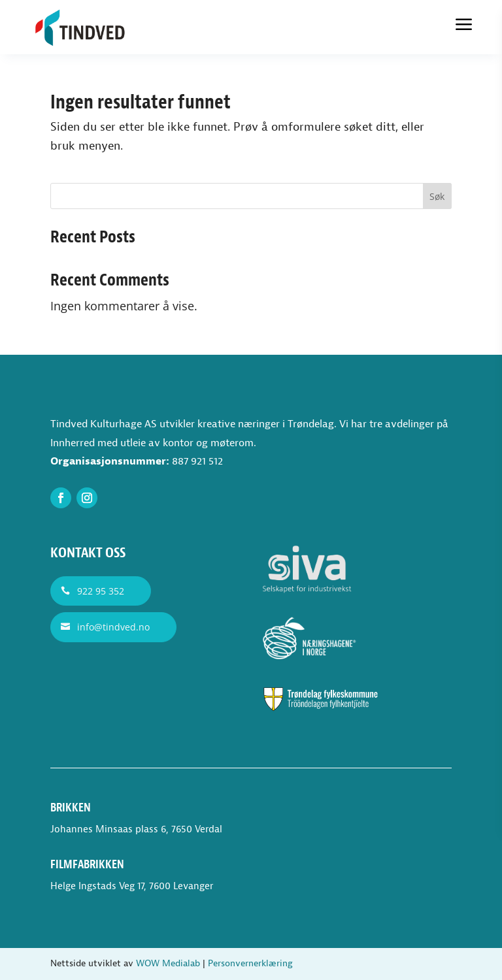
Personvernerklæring (250, 963)
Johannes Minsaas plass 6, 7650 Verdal (136, 829)
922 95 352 (101, 591)
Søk (437, 196)
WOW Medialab (168, 963)
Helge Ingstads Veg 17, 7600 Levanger (132, 886)
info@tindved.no (113, 627)
